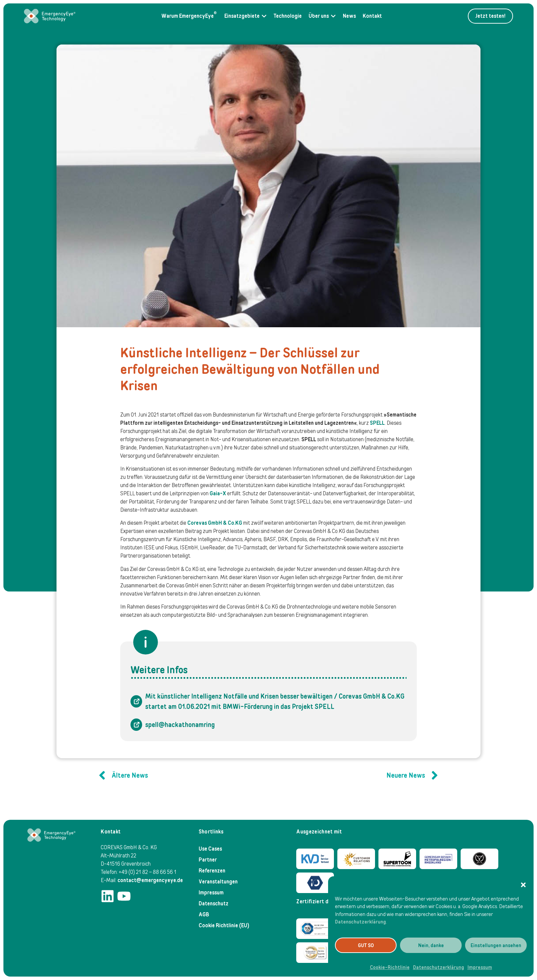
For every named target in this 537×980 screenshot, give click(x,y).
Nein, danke (431, 945)
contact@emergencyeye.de (150, 880)
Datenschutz (214, 903)
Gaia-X (218, 493)
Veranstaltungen (218, 882)
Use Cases (210, 849)
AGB (204, 914)
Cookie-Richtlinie (390, 967)
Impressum (480, 967)
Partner (208, 860)
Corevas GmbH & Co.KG (215, 523)
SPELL (377, 423)
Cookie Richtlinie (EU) (224, 925)
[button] (523, 885)
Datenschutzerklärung (360, 922)
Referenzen (212, 871)
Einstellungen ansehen (496, 945)
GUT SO (366, 945)
